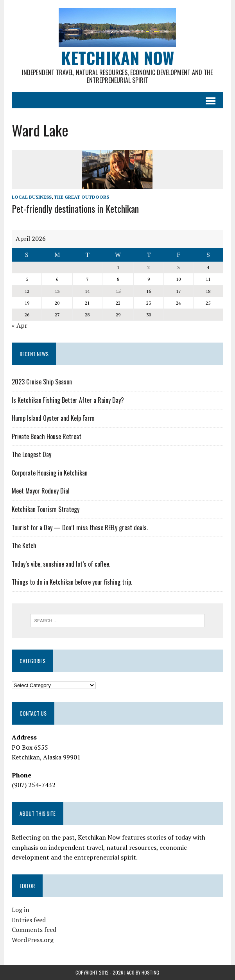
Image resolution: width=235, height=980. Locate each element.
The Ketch (24, 546)
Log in (21, 910)
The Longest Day (31, 454)
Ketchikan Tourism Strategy (46, 509)
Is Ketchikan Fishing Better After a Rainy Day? (68, 400)
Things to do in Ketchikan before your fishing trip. (72, 582)
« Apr (20, 325)
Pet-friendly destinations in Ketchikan (75, 208)
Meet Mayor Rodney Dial (41, 491)
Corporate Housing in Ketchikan (50, 473)
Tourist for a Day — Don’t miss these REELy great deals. (80, 528)
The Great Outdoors (82, 197)
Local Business (32, 197)
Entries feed (29, 920)
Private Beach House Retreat (47, 436)
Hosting (150, 972)
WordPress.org (33, 940)
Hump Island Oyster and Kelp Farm (53, 418)
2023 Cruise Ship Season (42, 382)
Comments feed (34, 930)
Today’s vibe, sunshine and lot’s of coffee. (61, 564)
